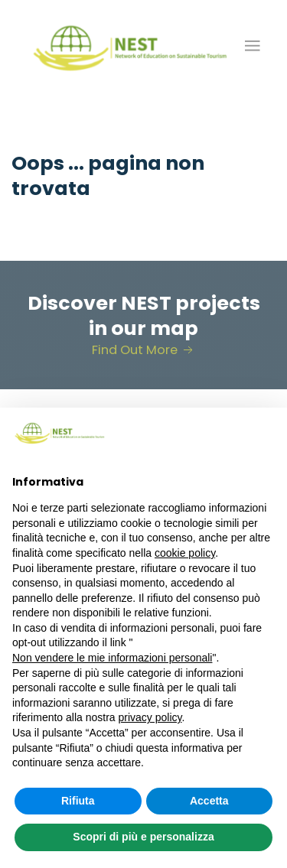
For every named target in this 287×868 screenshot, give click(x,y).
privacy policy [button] (150, 717)
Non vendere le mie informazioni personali (112, 658)
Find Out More (144, 350)
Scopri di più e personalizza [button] (143, 837)
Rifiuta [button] (78, 801)
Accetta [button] (209, 801)
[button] (253, 46)
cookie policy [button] (185, 553)
